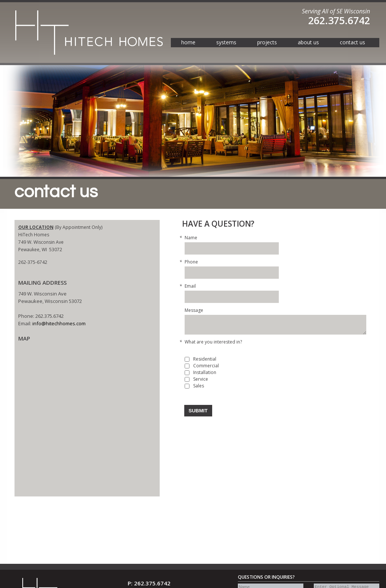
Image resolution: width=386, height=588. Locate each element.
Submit (198, 411)
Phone (191, 262)
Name (191, 238)
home (188, 42)
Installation (205, 373)
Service (201, 379)
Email (190, 286)
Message (194, 310)
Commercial (206, 366)
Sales (199, 386)
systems (226, 42)
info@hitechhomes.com (59, 323)
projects (267, 42)
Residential (205, 359)
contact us (352, 42)
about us (308, 42)
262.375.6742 (339, 20)
